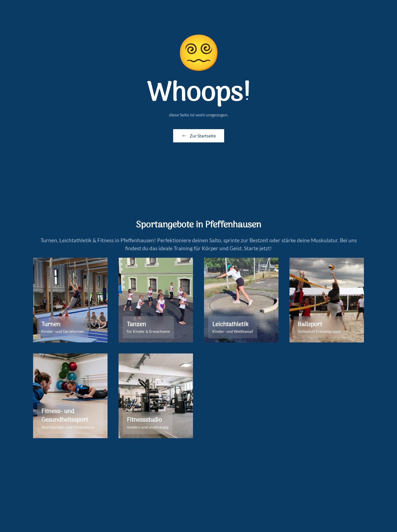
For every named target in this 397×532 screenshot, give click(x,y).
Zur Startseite (199, 136)
